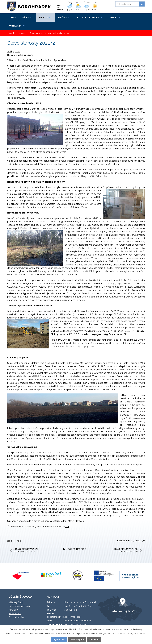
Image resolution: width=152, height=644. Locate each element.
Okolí (114, 17)
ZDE (67, 527)
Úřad (25, 17)
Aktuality (13, 610)
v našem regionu (130, 576)
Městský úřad (16, 602)
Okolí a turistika (16, 617)
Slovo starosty (37, 33)
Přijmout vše (59, 640)
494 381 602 (70, 606)
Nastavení (94, 640)
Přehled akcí (15, 614)
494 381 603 (84, 606)
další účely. (137, 629)
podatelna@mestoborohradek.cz (64, 617)
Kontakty (15, 26)
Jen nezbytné (77, 640)
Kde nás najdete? (123, 611)
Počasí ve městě (60, 8)
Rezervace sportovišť (20, 606)
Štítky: (11, 51)
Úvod (12, 17)
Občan (62, 17)
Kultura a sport (88, 17)
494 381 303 (70, 610)
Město (43, 17)
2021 (18, 51)
